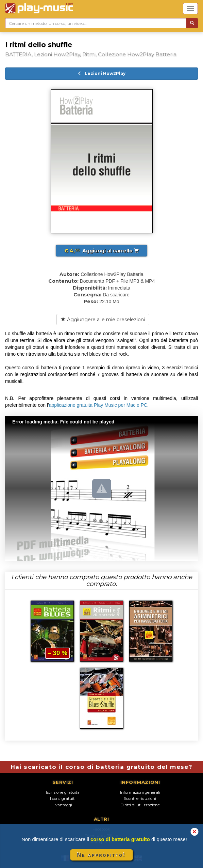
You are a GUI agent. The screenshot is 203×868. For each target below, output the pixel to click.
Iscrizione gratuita (63, 792)
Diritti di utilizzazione (140, 805)
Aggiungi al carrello (101, 251)
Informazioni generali (140, 792)
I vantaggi (63, 805)
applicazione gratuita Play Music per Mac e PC (98, 405)
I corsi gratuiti (63, 799)
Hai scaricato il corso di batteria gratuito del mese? (101, 767)
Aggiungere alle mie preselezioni (103, 320)
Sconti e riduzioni (140, 799)
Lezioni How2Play (101, 73)
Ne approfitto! (102, 855)
